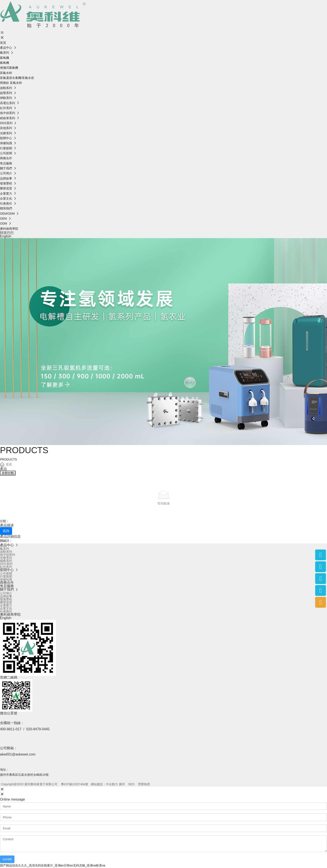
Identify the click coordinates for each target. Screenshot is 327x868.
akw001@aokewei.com (18, 754)
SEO (131, 784)
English (6, 236)
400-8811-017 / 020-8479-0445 (25, 729)
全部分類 (8, 473)
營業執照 (144, 784)
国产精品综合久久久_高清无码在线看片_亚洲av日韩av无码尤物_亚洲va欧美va (53, 865)
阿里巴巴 (7, 233)
